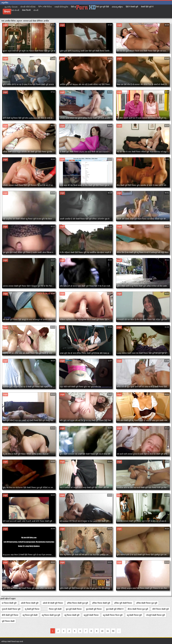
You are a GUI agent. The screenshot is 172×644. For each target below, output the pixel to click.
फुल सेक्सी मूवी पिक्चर (94, 609)
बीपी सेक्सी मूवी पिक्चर (10, 615)
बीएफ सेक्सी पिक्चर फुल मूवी (138, 609)
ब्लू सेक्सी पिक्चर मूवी (134, 615)
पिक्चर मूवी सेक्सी (55, 609)
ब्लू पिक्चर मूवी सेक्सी (30, 615)
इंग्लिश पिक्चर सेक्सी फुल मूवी (78, 603)
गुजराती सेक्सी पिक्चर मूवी (11, 609)
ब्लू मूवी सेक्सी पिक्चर (91, 615)
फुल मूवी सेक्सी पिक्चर (74, 609)
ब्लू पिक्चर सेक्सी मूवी (72, 615)
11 (108, 631)
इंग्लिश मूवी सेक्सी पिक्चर (123, 603)
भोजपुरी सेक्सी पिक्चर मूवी (155, 615)
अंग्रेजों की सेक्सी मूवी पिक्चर (53, 603)
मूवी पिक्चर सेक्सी (8, 621)
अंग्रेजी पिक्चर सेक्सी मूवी (30, 603)
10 (102, 631)
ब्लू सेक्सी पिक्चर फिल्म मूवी (113, 615)
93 (113, 631)
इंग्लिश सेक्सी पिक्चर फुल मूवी (147, 603)
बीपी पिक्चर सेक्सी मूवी (161, 609)
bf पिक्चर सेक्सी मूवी (9, 603)
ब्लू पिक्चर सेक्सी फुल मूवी (51, 615)
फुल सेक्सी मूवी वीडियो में (115, 609)
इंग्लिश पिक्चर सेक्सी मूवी (101, 603)
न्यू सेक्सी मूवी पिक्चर (32, 609)
